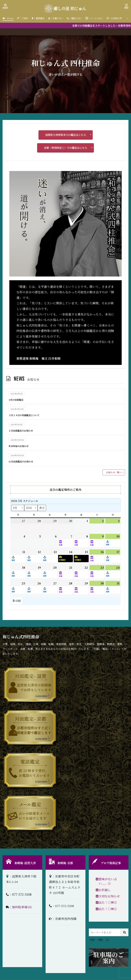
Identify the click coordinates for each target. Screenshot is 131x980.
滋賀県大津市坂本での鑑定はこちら (66, 135)
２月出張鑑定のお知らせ (23, 430)
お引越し (105, 890)
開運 (100, 940)
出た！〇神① (108, 909)
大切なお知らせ (109, 896)
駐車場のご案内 (109, 958)
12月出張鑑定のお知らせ (23, 461)
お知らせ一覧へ (114, 472)
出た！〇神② (108, 902)
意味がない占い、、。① (108, 881)
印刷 (17, 601)
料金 (92, 940)
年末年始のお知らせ (20, 446)
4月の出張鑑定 (17, 399)
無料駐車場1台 (22, 907)
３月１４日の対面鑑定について (26, 415)
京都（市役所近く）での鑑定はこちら (65, 148)
